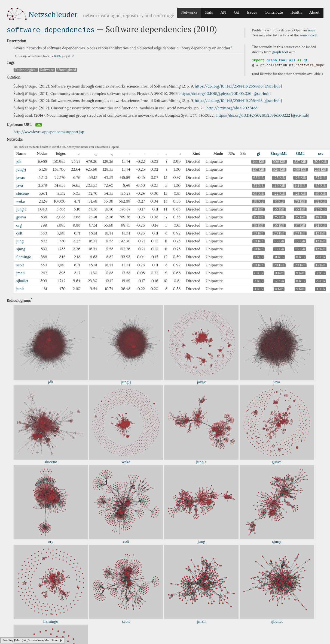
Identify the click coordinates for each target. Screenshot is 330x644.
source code (309, 35)
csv (321, 153)
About (314, 13)
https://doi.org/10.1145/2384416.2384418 (229, 86)
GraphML (279, 153)
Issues (252, 13)
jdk (19, 161)
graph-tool (280, 52)
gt (258, 153)
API (224, 13)
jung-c (22, 209)
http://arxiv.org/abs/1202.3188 (232, 108)
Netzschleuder (53, 14)
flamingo (24, 257)
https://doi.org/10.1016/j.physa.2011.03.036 (216, 93)
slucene (23, 193)
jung (20, 241)
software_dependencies (51, 30)
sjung (21, 249)
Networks (189, 13)
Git (236, 13)
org (19, 225)
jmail (21, 273)
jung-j (21, 169)
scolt (20, 265)
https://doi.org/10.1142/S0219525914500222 (253, 115)
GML (300, 153)
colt (19, 233)
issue (312, 30)
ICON (58, 56)
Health (296, 13)
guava (21, 217)
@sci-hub (273, 86)
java (20, 185)
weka (21, 201)
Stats (209, 13)
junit (20, 288)
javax (21, 177)
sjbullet (22, 281)
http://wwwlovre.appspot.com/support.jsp (49, 131)
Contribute (274, 13)
